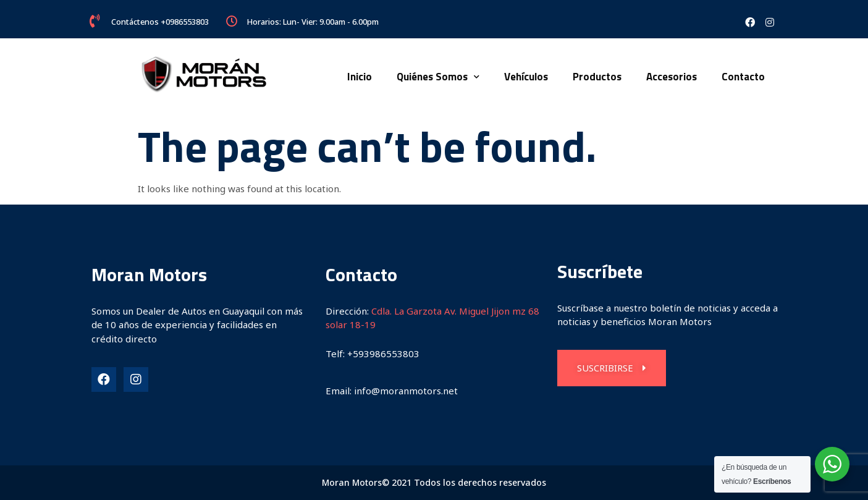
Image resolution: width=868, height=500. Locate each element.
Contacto (743, 77)
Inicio (360, 77)
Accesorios (672, 77)
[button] (612, 368)
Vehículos (526, 77)
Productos (597, 77)
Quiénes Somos (438, 77)
